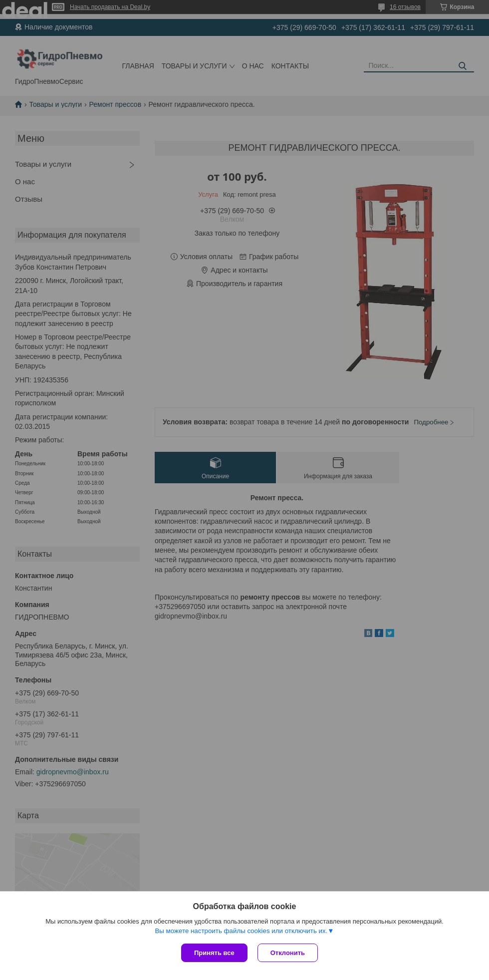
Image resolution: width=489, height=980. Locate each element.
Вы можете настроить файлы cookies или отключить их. (241, 931)
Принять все (214, 953)
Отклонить (288, 953)
